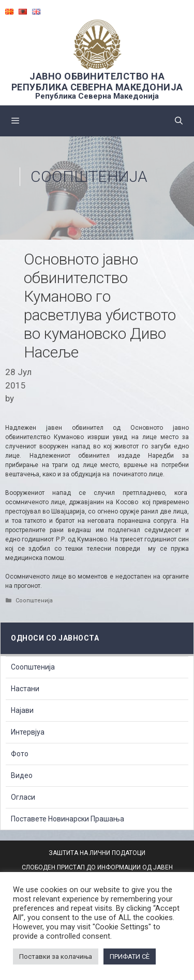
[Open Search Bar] (179, 121)
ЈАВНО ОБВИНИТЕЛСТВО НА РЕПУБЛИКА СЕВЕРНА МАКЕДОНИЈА (97, 82)
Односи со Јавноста (55, 638)
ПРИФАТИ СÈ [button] (130, 956)
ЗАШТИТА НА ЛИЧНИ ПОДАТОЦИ (97, 853)
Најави (22, 710)
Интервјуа (28, 732)
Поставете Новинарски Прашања (68, 819)
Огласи (23, 797)
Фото (20, 754)
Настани (25, 689)
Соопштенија (89, 176)
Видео (22, 775)
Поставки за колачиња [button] (56, 956)
